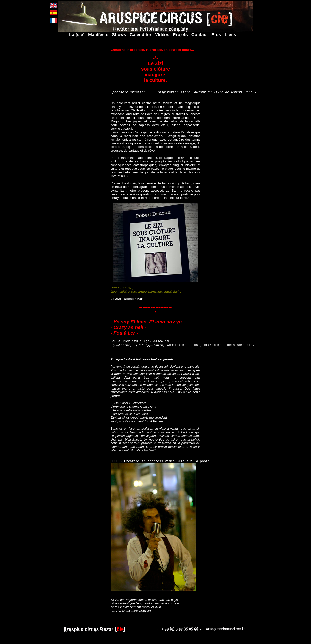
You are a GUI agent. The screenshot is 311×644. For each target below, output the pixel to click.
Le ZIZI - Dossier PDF (127, 302)
